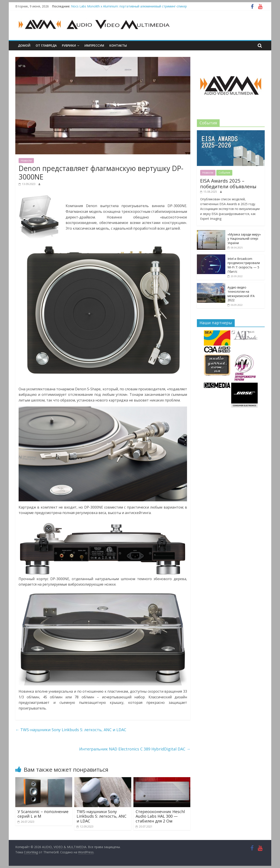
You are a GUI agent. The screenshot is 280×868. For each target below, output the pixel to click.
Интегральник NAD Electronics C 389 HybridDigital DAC (135, 749)
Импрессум (94, 45)
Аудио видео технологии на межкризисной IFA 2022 (241, 294)
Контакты (118, 45)
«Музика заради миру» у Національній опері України (244, 239)
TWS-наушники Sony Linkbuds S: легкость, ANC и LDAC (71, 730)
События (224, 173)
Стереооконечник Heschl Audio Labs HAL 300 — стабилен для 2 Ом (160, 816)
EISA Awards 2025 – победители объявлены (228, 183)
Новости (26, 161)
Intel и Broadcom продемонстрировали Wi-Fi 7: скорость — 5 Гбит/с (244, 265)
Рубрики (69, 45)
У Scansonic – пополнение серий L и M (43, 814)
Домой (24, 45)
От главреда (46, 45)
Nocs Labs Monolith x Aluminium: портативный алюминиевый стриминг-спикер (129, 6)
